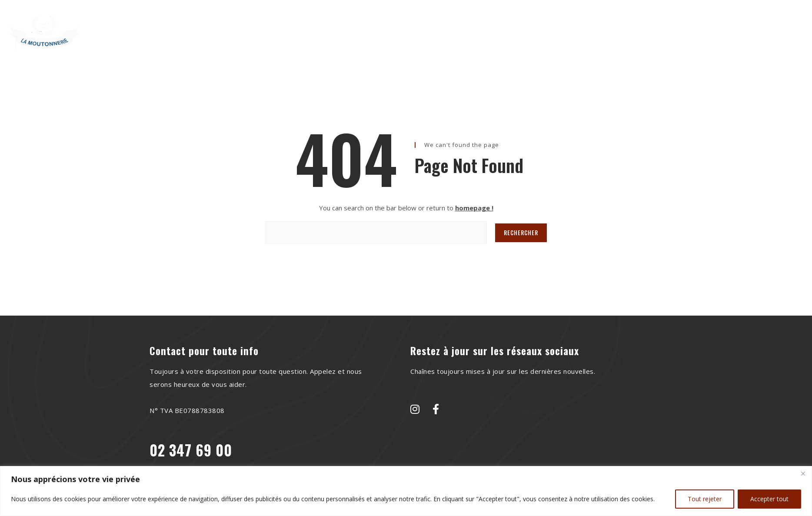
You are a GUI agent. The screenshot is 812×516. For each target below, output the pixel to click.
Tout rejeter (705, 499)
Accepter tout (769, 499)
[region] (406, 491)
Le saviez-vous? (464, 27)
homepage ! (474, 208)
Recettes (401, 27)
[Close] (803, 473)
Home (278, 27)
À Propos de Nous (336, 27)
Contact (524, 27)
